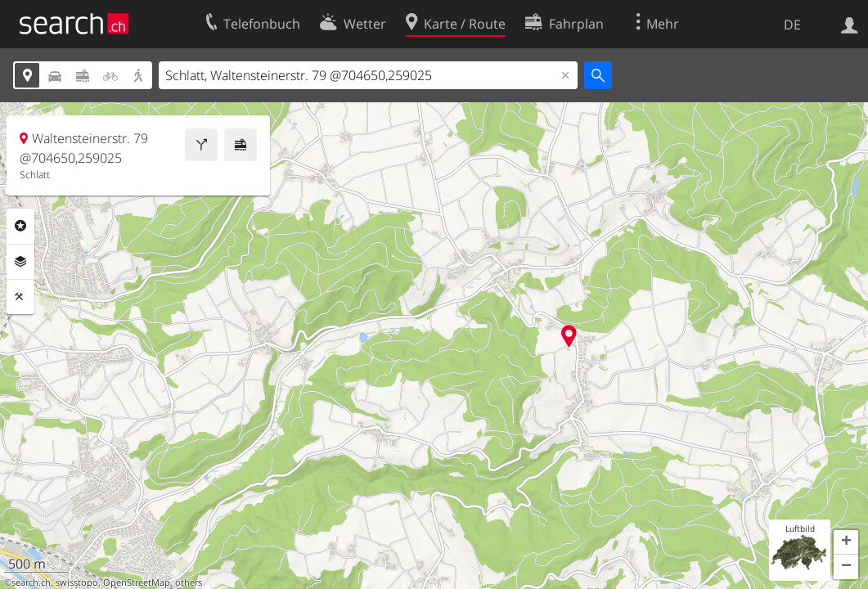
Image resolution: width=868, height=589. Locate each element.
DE (792, 25)
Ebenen (20, 262)
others (189, 582)
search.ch (31, 582)
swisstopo (77, 582)
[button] (846, 542)
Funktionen (20, 297)
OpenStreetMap (137, 582)
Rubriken (20, 226)
